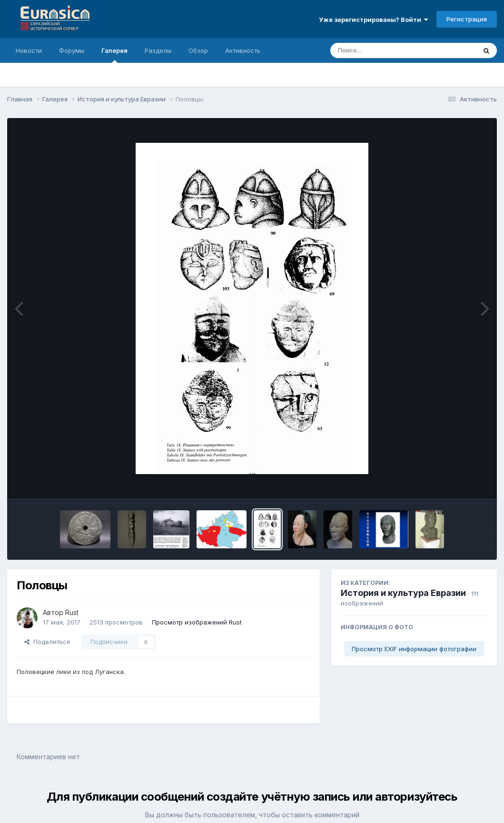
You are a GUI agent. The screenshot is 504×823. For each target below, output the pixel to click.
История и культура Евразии (403, 593)
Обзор (198, 50)
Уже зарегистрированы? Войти (373, 20)
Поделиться (47, 642)
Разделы (158, 50)
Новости (29, 50)
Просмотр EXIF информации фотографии (414, 649)
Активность (243, 50)
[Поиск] (385, 50)
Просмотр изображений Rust (197, 622)
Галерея (114, 55)
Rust (72, 612)
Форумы (72, 50)
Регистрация (467, 19)
